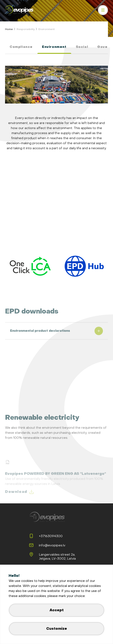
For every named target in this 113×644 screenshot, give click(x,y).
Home (9, 29)
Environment (47, 29)
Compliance (21, 47)
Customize (57, 629)
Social (82, 47)
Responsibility (26, 29)
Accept (57, 610)
